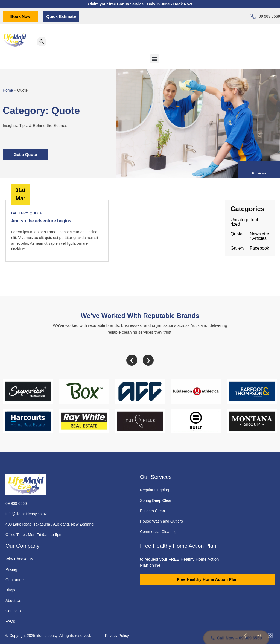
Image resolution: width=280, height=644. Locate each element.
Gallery (19, 213)
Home (8, 90)
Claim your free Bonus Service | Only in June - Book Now (140, 4)
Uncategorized (240, 222)
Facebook (259, 248)
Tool (254, 220)
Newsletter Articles (259, 236)
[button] (155, 59)
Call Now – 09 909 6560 (236, 628)
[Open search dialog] (42, 42)
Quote (36, 213)
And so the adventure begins (41, 221)
